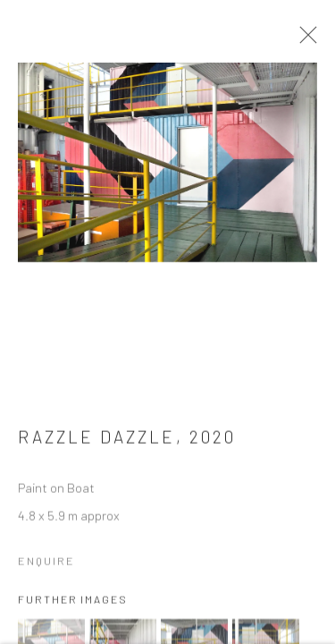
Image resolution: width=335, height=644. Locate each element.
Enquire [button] (46, 566)
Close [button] (308, 40)
